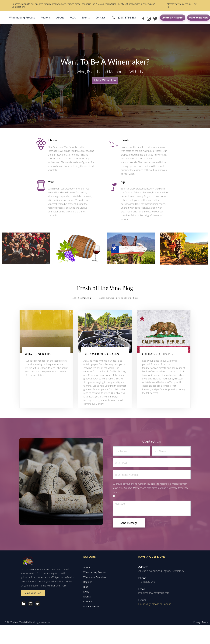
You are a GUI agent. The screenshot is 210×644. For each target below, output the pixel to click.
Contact (100, 18)
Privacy (196, 627)
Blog (84, 591)
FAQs (73, 18)
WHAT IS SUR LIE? (38, 354)
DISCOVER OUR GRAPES (101, 354)
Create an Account (173, 18)
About (60, 18)
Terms (204, 627)
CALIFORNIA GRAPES (158, 354)
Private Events (90, 611)
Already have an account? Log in (182, 5)
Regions (46, 18)
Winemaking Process (22, 18)
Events (86, 18)
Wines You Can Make (94, 581)
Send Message (129, 523)
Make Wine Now (199, 18)
